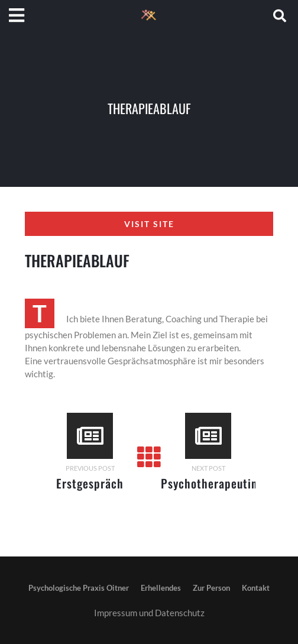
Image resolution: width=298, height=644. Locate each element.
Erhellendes (161, 588)
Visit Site (149, 224)
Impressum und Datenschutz (149, 613)
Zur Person (211, 588)
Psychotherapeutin (209, 483)
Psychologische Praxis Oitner (79, 588)
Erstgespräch (90, 483)
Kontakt (256, 588)
